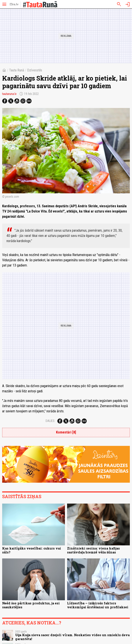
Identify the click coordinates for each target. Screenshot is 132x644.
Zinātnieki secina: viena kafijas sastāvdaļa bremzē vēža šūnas (93, 550)
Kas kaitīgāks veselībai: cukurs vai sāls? (32, 550)
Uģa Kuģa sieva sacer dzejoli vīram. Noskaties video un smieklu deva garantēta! (72, 637)
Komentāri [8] (66, 432)
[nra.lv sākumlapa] (14, 4)
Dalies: (50, 421)
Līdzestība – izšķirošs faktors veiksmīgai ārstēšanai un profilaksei (98, 605)
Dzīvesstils (35, 70)
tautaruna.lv (9, 94)
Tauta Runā (17, 70)
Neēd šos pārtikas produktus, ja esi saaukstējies (31, 605)
